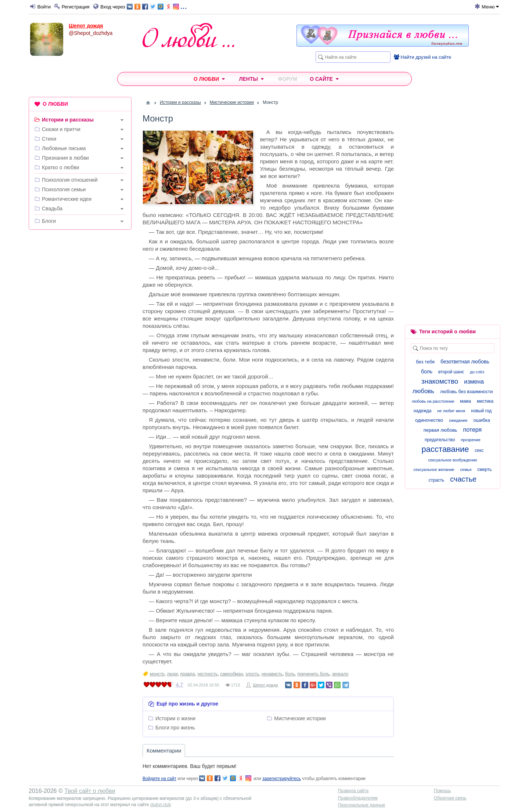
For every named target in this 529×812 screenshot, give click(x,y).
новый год (481, 411)
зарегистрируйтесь (282, 779)
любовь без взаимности (466, 391)
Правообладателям (358, 798)
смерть (484, 470)
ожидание (458, 420)
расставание (445, 449)
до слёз (477, 372)
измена (474, 382)
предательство (440, 440)
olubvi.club (161, 805)
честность (207, 674)
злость (252, 674)
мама (465, 401)
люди (172, 674)
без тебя (425, 362)
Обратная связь (450, 798)
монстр (157, 674)
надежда (423, 411)
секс (479, 450)
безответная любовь (465, 362)
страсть (437, 480)
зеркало (340, 674)
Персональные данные (362, 805)
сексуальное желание (434, 470)
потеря (473, 430)
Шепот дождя (86, 26)
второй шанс (451, 372)
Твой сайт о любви (90, 791)
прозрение (471, 440)
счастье (463, 479)
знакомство (440, 381)
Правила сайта (353, 791)
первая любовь (440, 430)
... (157, 6)
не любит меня (451, 411)
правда (188, 674)
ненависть (272, 674)
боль (290, 674)
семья (466, 470)
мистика (485, 401)
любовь (423, 391)
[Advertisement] (80, 347)
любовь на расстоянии (433, 401)
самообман (231, 674)
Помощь (442, 791)
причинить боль (313, 674)
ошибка (482, 420)
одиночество (429, 420)
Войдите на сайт (159, 779)
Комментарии (164, 751)
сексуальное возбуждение (453, 460)
